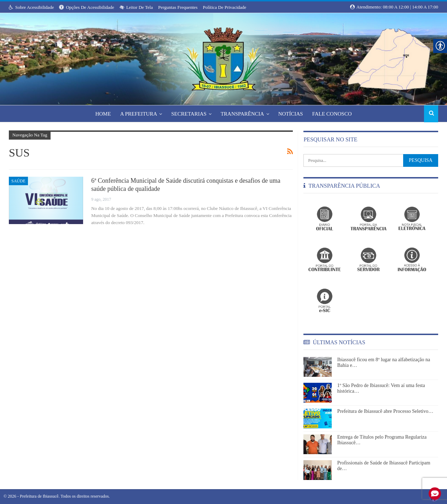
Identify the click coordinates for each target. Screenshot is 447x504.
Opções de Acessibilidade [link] (86, 7)
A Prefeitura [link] (137, 114)
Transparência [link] (243, 114)
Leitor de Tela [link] (136, 7)
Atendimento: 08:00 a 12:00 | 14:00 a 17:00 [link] (394, 7)
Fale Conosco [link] (335, 114)
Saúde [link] (18, 181)
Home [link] (100, 114)
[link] (223, 57)
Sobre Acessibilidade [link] (31, 7)
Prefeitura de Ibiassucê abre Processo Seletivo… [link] (385, 411)
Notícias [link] (292, 114)
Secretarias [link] (188, 114)
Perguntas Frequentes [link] (178, 7)
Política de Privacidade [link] (225, 7)
